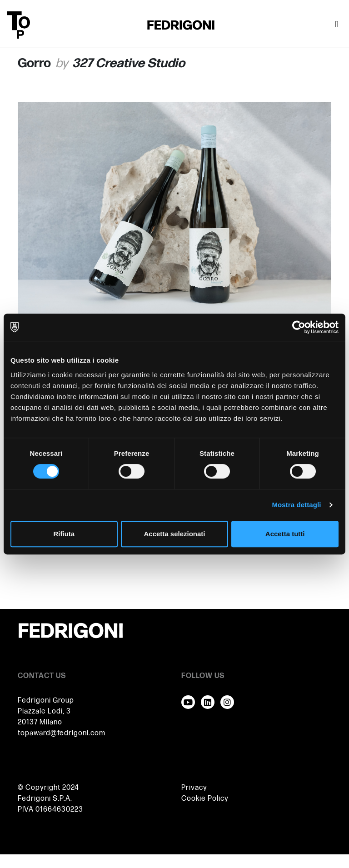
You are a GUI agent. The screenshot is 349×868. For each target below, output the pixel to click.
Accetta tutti (285, 534)
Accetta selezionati (174, 534)
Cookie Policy (205, 799)
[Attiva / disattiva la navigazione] (337, 25)
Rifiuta (64, 534)
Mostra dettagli (296, 505)
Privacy (194, 788)
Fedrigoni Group (46, 701)
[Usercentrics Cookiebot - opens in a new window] (299, 327)
